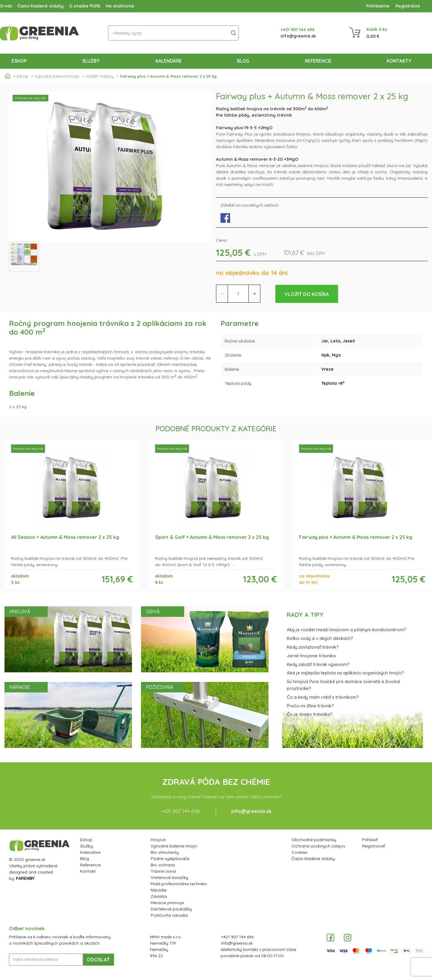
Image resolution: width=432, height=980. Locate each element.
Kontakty (399, 61)
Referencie (318, 61)
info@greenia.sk (298, 36)
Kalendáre (169, 61)
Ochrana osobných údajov (318, 846)
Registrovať (373, 846)
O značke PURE (85, 6)
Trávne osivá (163, 871)
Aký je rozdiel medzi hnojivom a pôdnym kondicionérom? (346, 630)
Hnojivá (158, 840)
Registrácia (408, 6)
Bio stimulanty (165, 852)
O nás (6, 6)
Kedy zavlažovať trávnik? (313, 647)
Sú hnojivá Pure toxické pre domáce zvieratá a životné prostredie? (343, 685)
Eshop (21, 61)
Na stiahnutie (120, 6)
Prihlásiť (370, 840)
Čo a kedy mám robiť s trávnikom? (323, 697)
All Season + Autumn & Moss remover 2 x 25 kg (65, 537)
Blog (243, 61)
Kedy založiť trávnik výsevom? (318, 664)
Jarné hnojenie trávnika (311, 656)
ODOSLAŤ (98, 960)
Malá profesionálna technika (179, 884)
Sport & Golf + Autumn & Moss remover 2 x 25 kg (212, 537)
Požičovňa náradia (169, 915)
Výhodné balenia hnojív (57, 76)
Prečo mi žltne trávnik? (310, 706)
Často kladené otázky (40, 6)
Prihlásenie (378, 6)
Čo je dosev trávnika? (310, 714)
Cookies (300, 852)
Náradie (159, 890)
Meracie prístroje (167, 903)
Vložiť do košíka (307, 294)
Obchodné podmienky (314, 840)
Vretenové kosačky (169, 877)
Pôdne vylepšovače (170, 859)
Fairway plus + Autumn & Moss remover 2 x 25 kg (168, 76)
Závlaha (159, 896)
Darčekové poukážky (171, 909)
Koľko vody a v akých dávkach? (320, 638)
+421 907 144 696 (297, 30)
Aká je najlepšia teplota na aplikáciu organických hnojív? (345, 673)
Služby (91, 61)
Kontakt (88, 871)
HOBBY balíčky (100, 76)
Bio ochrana (163, 865)
